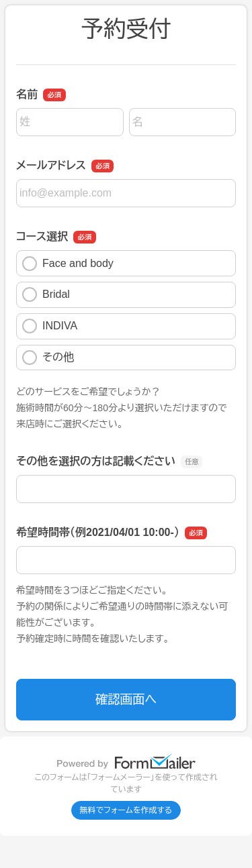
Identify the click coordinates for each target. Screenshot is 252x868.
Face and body (68, 264)
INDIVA (50, 326)
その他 (48, 358)
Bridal (46, 294)
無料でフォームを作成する (126, 810)
